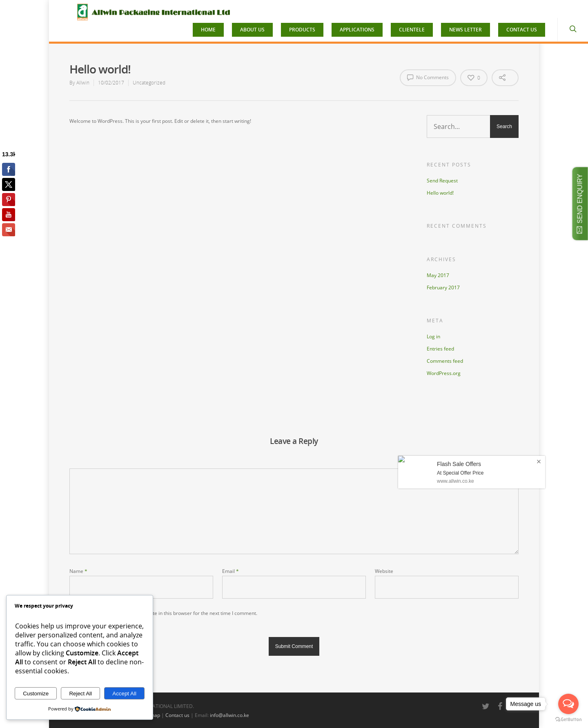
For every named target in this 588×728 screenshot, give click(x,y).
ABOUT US (252, 30)
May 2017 (438, 275)
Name (78, 571)
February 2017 (443, 287)
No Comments (428, 77)
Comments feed (445, 361)
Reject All (80, 694)
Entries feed (440, 349)
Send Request (442, 181)
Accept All (124, 694)
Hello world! (440, 193)
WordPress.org (444, 373)
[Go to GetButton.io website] (568, 720)
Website (384, 571)
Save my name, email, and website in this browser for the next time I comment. (168, 613)
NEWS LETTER (465, 30)
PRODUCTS (302, 30)
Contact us (177, 715)
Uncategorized (149, 83)
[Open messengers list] (568, 704)
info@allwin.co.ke (229, 715)
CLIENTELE (412, 30)
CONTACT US (522, 30)
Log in (433, 336)
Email (231, 571)
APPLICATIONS (357, 30)
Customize (36, 694)
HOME (208, 30)
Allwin (83, 83)
